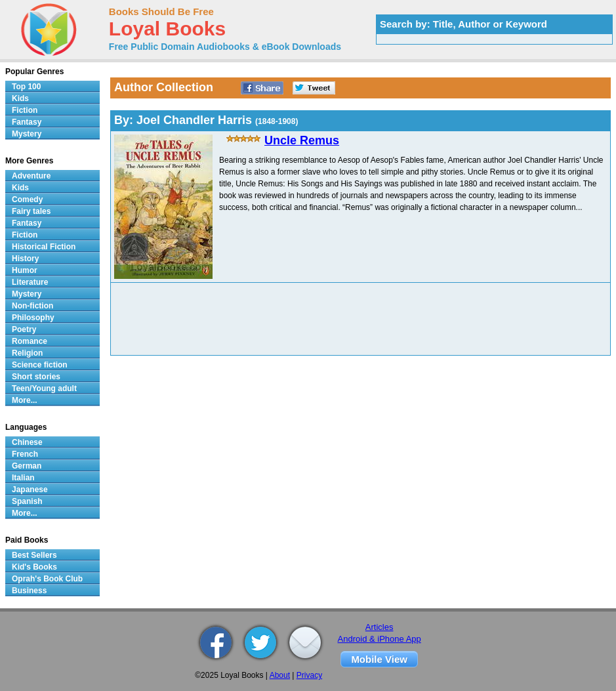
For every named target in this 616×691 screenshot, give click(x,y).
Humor (25, 270)
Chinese (27, 442)
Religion (27, 353)
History (25, 259)
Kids (20, 98)
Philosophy (33, 318)
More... (25, 400)
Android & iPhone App (380, 639)
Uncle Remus (302, 140)
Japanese (30, 490)
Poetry (24, 329)
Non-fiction (32, 306)
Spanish (27, 501)
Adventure (31, 176)
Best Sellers (34, 555)
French (25, 454)
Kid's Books (34, 567)
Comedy (27, 199)
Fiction (25, 110)
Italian (23, 478)
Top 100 (26, 87)
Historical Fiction (44, 247)
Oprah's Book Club (47, 579)
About (280, 675)
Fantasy (27, 122)
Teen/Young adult (44, 388)
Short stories (36, 377)
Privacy (309, 675)
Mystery (27, 134)
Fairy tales (31, 211)
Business (29, 591)
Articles (380, 627)
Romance (30, 341)
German (27, 466)
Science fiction (40, 365)
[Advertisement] (282, 319)
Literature (30, 282)
